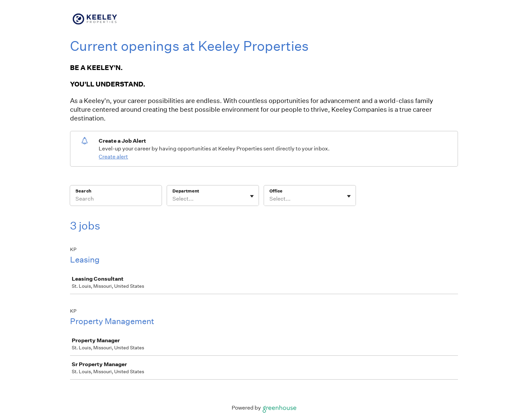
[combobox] (173, 199)
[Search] (116, 200)
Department (186, 191)
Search (83, 191)
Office (276, 191)
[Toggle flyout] (252, 196)
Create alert (113, 157)
